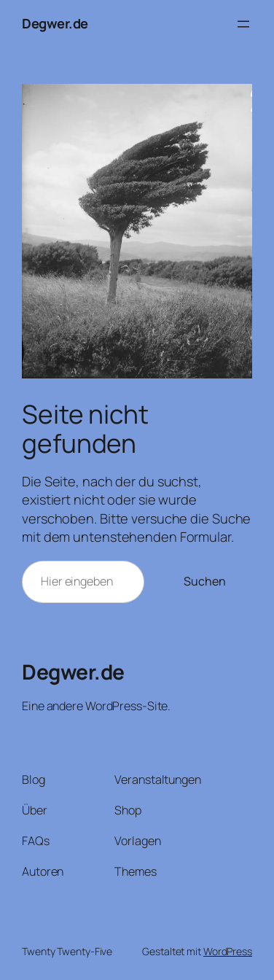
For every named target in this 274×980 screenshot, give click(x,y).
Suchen (205, 581)
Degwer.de (55, 23)
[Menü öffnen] (243, 24)
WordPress (228, 951)
